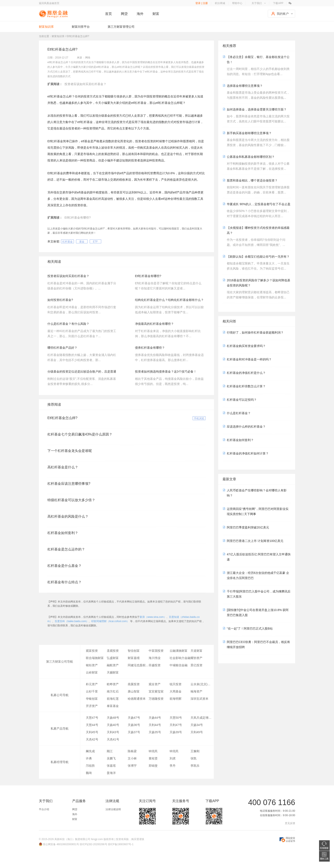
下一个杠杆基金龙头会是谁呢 (70, 451)
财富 (156, 14)
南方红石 (113, 691)
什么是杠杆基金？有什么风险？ (68, 324)
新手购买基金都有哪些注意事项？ (249, 133)
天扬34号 (197, 725)
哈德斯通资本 (137, 699)
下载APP (278, 3)
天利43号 (113, 732)
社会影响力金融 (180, 658)
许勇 (89, 758)
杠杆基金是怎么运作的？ (66, 549)
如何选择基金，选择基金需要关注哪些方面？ (257, 109)
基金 (82, 242)
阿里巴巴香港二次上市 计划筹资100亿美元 (255, 541)
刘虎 (173, 758)
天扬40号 (113, 725)
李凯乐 (195, 766)
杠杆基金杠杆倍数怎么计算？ (246, 386)
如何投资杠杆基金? (60, 300)
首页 (108, 14)
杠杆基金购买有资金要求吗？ (246, 346)
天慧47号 (92, 718)
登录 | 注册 (202, 3)
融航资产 (113, 665)
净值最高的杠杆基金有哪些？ (154, 324)
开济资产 (92, 706)
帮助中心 (237, 3)
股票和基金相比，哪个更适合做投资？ (252, 180)
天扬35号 (155, 732)
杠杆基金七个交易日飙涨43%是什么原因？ (80, 434)
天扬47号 (134, 718)
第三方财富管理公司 (121, 27)
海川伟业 (155, 658)
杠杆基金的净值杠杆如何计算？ (248, 453)
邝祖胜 (90, 766)
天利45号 (92, 732)
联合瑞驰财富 (95, 658)
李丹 (173, 766)
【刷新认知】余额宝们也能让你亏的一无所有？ (258, 257)
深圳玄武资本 (199, 699)
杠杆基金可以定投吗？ (242, 400)
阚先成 (90, 751)
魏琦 (89, 773)
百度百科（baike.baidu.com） (72, 621)
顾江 (110, 751)
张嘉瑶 (111, 766)
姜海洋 (111, 773)
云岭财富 (92, 672)
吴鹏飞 (111, 758)
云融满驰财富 (179, 651)
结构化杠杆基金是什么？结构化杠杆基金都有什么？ (169, 300)
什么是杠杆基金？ (239, 413)
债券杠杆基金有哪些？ (150, 348)
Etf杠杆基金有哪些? (78, 218)
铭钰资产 (92, 665)
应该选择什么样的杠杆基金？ (246, 427)
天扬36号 (134, 725)
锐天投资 (176, 684)
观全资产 (155, 684)
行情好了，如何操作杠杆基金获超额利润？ (255, 332)
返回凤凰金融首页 (49, 3)
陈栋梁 (132, 751)
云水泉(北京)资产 (201, 684)
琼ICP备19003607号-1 (121, 844)
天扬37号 (134, 732)
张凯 (193, 758)
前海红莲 (113, 699)
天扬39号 (176, 732)
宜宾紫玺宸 (156, 691)
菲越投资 (155, 665)
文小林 (132, 758)
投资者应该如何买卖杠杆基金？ (85, 84)
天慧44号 (92, 725)
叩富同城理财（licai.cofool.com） (110, 621)
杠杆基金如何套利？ (63, 533)
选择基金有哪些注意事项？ (245, 86)
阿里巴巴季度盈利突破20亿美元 (248, 527)
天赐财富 (113, 672)
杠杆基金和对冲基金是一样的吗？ (249, 359)
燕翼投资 (134, 684)
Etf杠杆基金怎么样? (62, 418)
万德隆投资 (156, 699)
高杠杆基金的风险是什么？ (68, 516)
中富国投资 (156, 651)
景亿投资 (196, 665)
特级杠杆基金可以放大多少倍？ (71, 500)
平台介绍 (44, 809)
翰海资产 (196, 691)
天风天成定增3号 (201, 718)
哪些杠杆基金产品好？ (62, 348)
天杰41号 (113, 739)
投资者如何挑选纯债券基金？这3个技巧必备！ (166, 372)
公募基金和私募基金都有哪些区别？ (251, 157)
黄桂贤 (153, 758)
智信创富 (134, 651)
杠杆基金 (67, 242)
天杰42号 (92, 739)
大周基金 (176, 691)
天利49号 (197, 732)
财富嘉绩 (134, 658)
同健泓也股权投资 (138, 665)
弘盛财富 (113, 658)
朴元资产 (92, 684)
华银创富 (92, 699)
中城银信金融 (179, 665)
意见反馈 (290, 823)
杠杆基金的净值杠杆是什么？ (246, 373)
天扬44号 (155, 718)
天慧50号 (176, 718)
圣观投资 (113, 651)
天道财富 (196, 651)
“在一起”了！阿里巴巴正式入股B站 (250, 629)
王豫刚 (195, 751)
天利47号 (176, 725)
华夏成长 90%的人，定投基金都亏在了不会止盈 (259, 204)
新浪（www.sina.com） (153, 617)
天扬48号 (113, 718)
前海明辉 (176, 699)
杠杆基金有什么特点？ (64, 582)
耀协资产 (196, 658)
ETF (95, 242)
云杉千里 (92, 691)
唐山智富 (134, 691)
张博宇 (132, 766)
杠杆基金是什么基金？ (64, 566)
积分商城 (220, 3)
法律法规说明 (113, 809)
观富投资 (92, 651)
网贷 (124, 14)
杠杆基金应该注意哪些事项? (69, 484)
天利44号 (155, 725)
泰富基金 (113, 706)
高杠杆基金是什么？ (63, 467)
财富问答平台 (81, 27)
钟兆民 (153, 751)
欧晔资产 (113, 684)
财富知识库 (46, 27)
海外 (140, 14)
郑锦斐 (153, 766)
